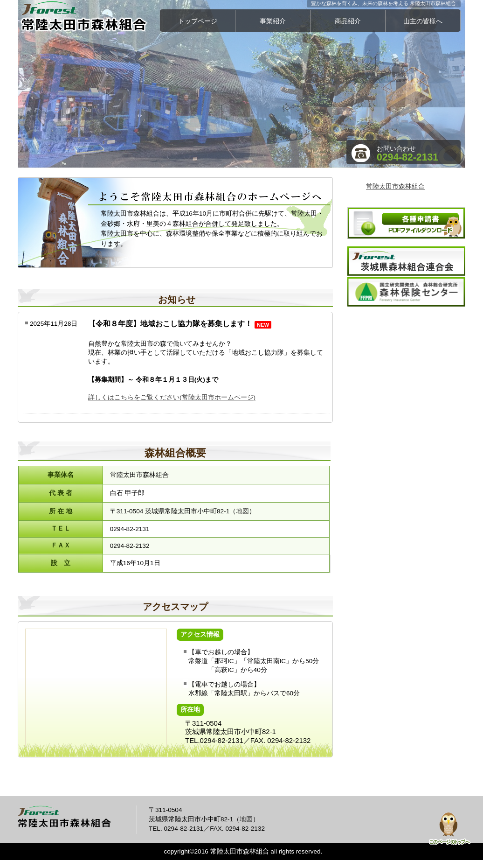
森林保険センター (406, 292)
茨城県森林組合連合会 (406, 261)
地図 (242, 511)
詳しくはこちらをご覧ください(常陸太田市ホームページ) (172, 397)
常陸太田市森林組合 (90, 16)
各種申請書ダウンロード (406, 223)
